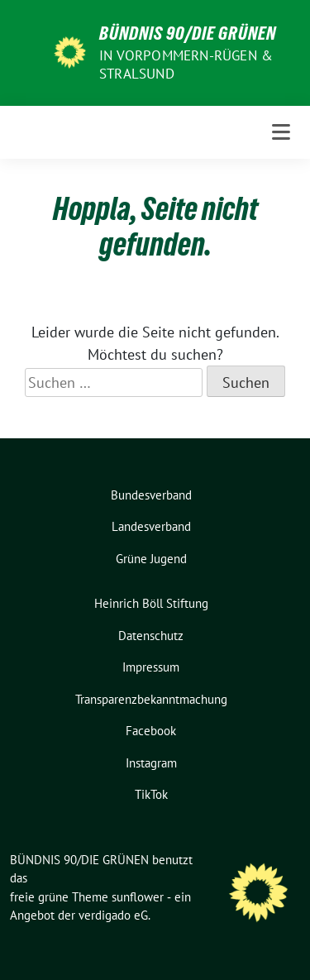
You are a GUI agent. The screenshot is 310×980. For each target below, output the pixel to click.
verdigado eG (113, 915)
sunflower (138, 897)
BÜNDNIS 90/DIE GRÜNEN (188, 33)
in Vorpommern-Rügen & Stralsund (186, 65)
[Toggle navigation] (281, 132)
